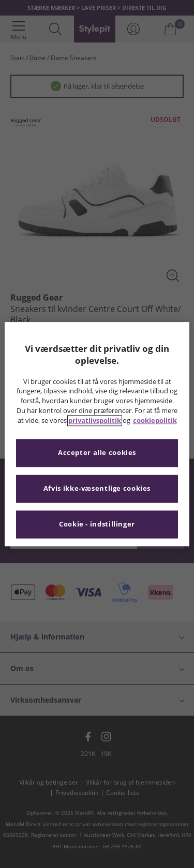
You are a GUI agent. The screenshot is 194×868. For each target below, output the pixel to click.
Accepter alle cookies (97, 453)
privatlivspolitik (95, 421)
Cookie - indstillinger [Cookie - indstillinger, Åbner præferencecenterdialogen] (97, 524)
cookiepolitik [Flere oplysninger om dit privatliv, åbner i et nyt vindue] (155, 421)
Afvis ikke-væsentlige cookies (97, 488)
